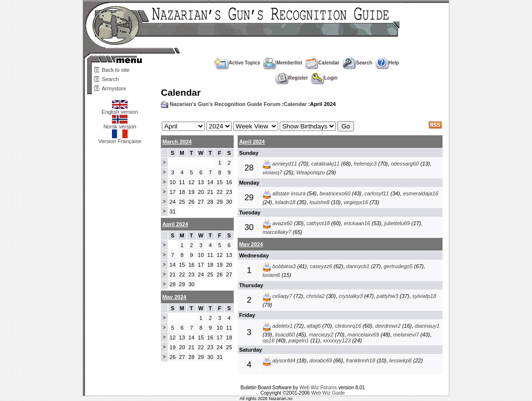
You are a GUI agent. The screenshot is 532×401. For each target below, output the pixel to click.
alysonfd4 (284, 360)
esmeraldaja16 (421, 193)
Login (324, 78)
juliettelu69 (397, 223)
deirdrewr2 (388, 326)
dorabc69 (321, 360)
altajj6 (314, 326)
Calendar (322, 63)
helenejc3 (365, 164)
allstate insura (289, 193)
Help (388, 63)
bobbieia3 (284, 266)
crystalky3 (351, 296)
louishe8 (320, 202)
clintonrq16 (348, 326)
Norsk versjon (120, 124)
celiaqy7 (282, 296)
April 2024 (252, 142)
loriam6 (271, 275)
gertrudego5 (398, 266)
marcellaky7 (277, 232)
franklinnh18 (360, 360)
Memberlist (283, 63)
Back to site (116, 70)
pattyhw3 (387, 296)
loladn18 (286, 202)
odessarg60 (405, 164)
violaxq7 (272, 172)
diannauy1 (427, 326)
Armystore (114, 88)
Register (292, 78)
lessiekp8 (400, 360)
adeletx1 (283, 326)
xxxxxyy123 (337, 340)
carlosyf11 (377, 193)
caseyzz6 (321, 266)
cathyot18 (318, 223)
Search (110, 79)
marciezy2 (321, 335)
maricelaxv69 (364, 335)
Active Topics (237, 63)
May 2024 (251, 244)
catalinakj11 (325, 164)
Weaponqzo (311, 172)
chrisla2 (315, 296)
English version (120, 109)
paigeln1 (299, 340)
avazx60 (282, 223)
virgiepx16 (356, 202)
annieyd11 (285, 164)
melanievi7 (406, 335)
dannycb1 (358, 266)
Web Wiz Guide (328, 393)
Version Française (120, 139)
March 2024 (177, 142)
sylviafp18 (424, 296)
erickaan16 (357, 223)
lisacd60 (285, 335)
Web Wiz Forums (318, 388)
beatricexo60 (335, 193)
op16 (268, 340)
